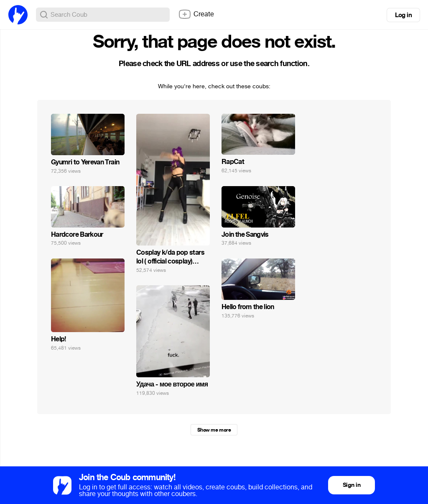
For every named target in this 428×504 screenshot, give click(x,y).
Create (196, 14)
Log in (403, 15)
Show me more (214, 430)
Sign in (352, 485)
